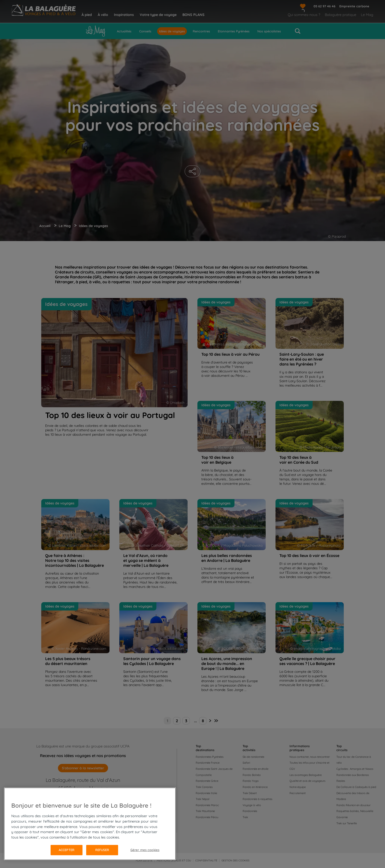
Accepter (67, 850)
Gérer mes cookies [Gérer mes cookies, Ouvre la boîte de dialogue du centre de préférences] (145, 850)
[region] (90, 824)
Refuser (102, 850)
